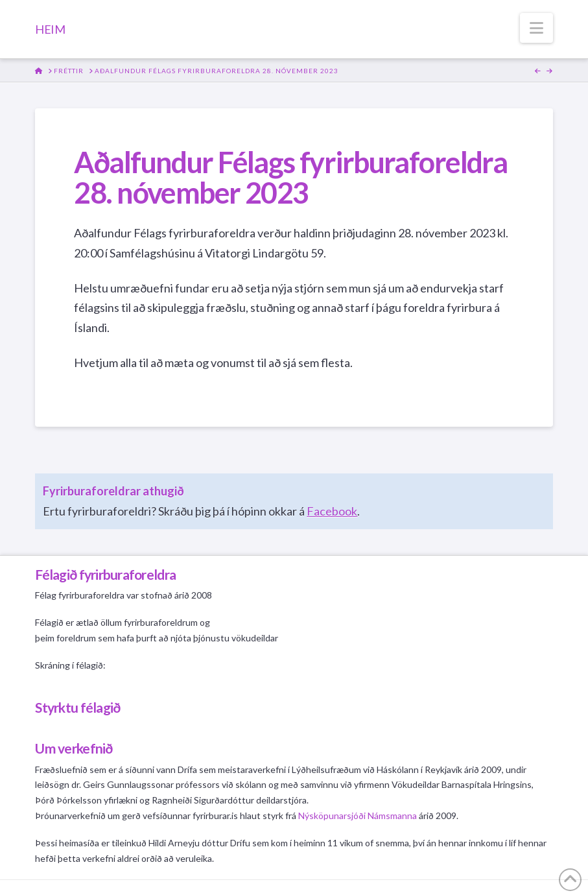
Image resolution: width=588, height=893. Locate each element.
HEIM (50, 29)
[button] (536, 28)
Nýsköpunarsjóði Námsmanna (358, 816)
